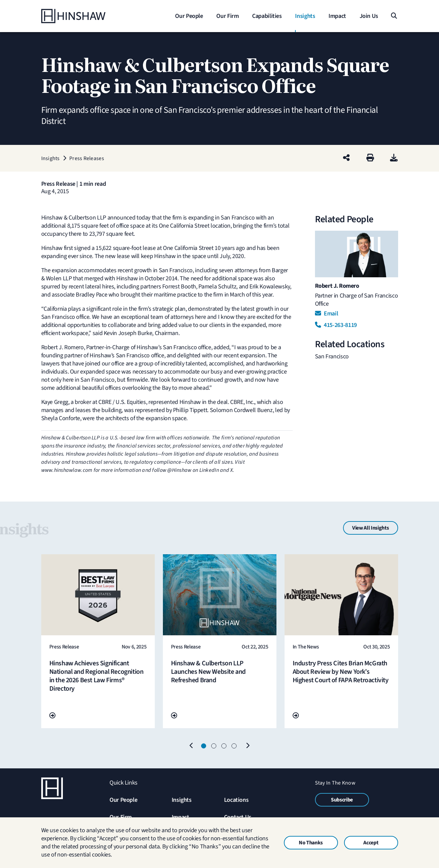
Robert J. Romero (337, 286)
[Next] (248, 746)
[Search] (394, 16)
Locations (236, 800)
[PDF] (394, 158)
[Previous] (192, 746)
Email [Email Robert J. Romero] (327, 314)
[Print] (370, 158)
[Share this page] (346, 158)
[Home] (83, 16)
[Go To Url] (52, 716)
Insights (182, 800)
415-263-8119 (336, 325)
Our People (123, 800)
